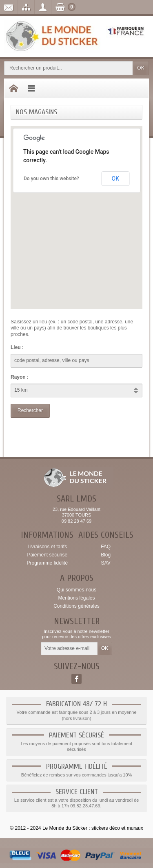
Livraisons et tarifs (47, 547)
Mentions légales (76, 598)
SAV (106, 563)
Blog (106, 555)
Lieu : (17, 347)
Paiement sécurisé (47, 555)
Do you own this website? (51, 179)
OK (141, 68)
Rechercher (30, 410)
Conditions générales (76, 606)
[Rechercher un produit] (69, 68)
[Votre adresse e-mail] (69, 649)
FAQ (106, 547)
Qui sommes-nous (76, 590)
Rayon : (20, 377)
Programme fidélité (47, 563)
